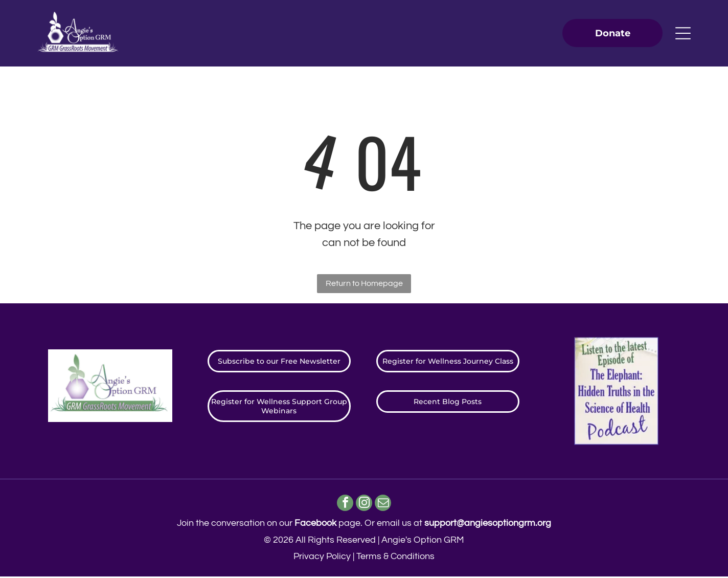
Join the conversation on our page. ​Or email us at (364, 525)
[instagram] (364, 505)
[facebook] (344, 505)
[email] (385, 505)
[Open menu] (683, 33)
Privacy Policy (322, 558)
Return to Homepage (364, 283)
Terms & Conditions (395, 558)
